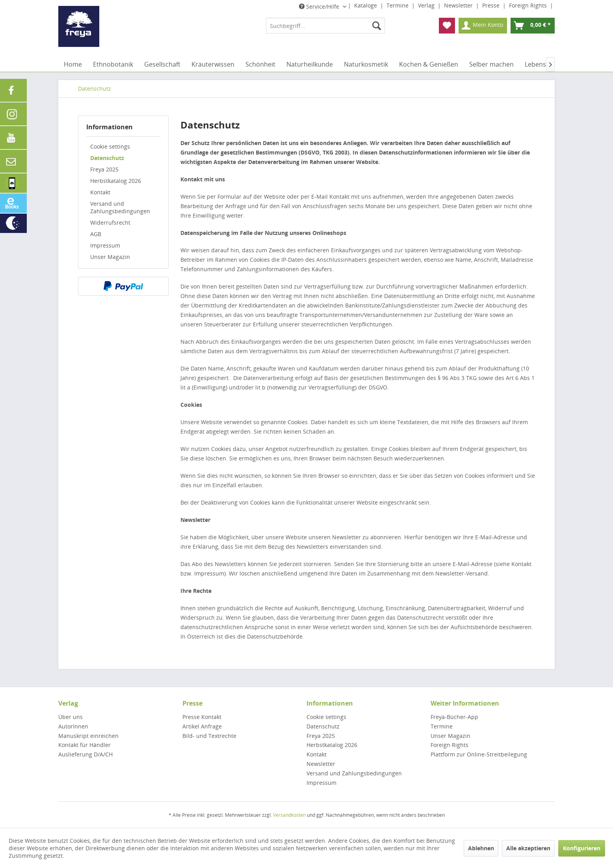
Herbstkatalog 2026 (116, 181)
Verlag (427, 5)
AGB (96, 234)
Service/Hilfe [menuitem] (320, 7)
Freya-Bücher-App (454, 717)
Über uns (71, 717)
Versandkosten (289, 815)
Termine (398, 5)
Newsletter (459, 5)
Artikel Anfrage (202, 726)
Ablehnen (481, 848)
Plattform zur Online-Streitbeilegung (479, 754)
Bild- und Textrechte (209, 736)
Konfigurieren (582, 848)
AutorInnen (73, 726)
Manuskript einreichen (88, 736)
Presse (492, 5)
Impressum (105, 245)
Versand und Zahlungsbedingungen (120, 207)
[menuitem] (325, 26)
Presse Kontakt (202, 717)
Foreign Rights (529, 5)
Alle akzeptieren (528, 848)
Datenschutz (107, 158)
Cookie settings (110, 146)
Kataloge (366, 5)
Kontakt (100, 192)
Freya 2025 (104, 169)
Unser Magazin (110, 257)
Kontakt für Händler (85, 745)
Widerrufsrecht (110, 223)
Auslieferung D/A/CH (85, 754)
